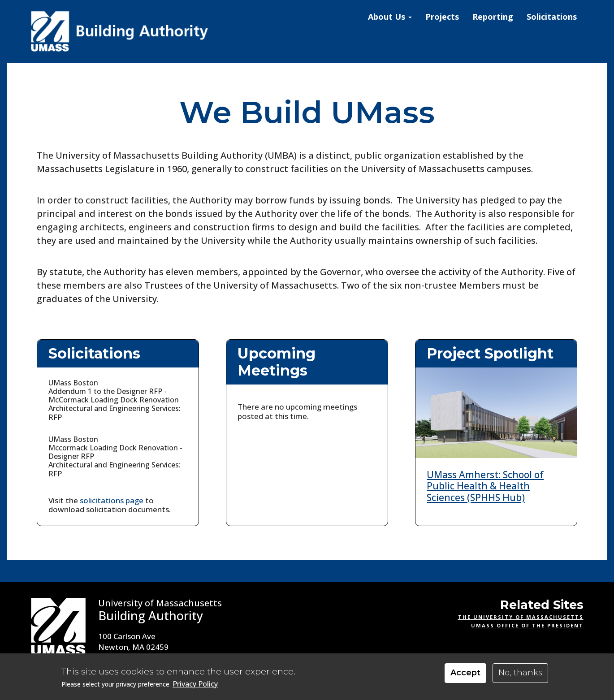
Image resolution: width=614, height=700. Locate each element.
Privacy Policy (195, 684)
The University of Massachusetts (521, 617)
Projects (442, 17)
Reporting (493, 17)
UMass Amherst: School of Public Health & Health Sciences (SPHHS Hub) (485, 486)
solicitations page (112, 500)
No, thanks (520, 673)
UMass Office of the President (527, 625)
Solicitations (552, 17)
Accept (465, 673)
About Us (390, 17)
